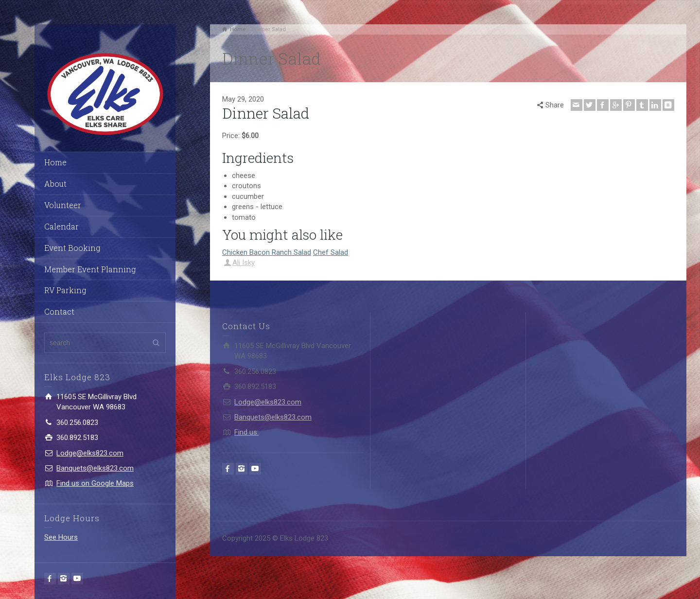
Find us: (246, 432)
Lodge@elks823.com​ (90, 453)
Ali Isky (244, 263)
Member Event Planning (90, 269)
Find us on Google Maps (95, 483)
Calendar (61, 226)
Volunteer (63, 205)
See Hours (61, 537)
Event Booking (72, 248)
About (55, 184)
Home (55, 162)
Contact (59, 311)
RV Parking (65, 290)
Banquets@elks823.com (95, 468)
